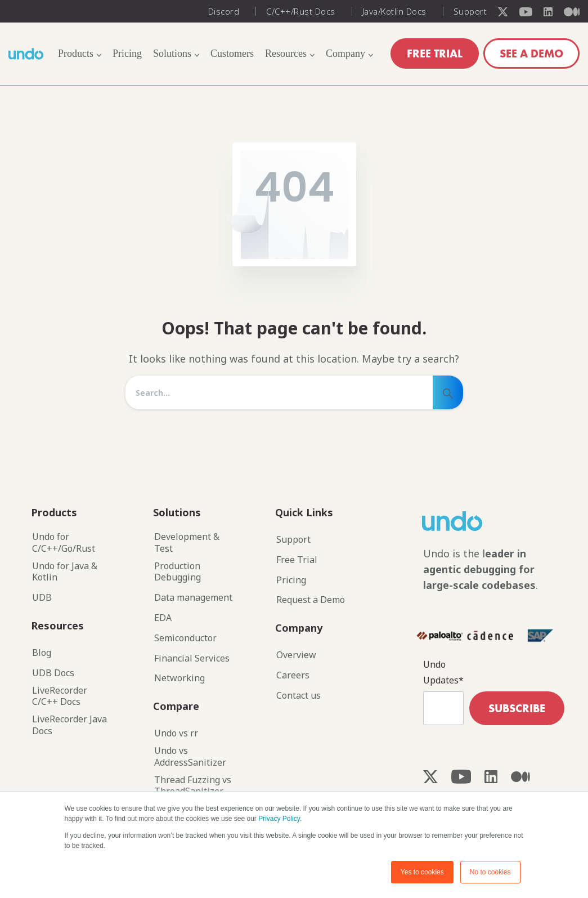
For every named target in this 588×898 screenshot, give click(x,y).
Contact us (299, 696)
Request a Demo (311, 600)
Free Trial (297, 560)
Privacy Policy (279, 819)
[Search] (279, 392)
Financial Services (192, 658)
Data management (193, 598)
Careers (293, 675)
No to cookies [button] (490, 872)
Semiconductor (185, 638)
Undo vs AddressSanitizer (190, 757)
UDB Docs (53, 673)
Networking (179, 678)
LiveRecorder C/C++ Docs (60, 696)
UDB (42, 598)
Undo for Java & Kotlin (65, 572)
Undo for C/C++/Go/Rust (64, 543)
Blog (42, 653)
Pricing (291, 580)
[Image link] (472, 521)
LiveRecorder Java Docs (69, 725)
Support (293, 540)
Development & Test (187, 543)
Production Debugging (178, 572)
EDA (163, 618)
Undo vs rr (176, 733)
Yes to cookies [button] (422, 872)
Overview (296, 655)
